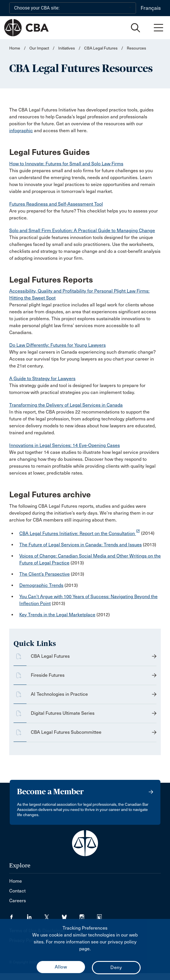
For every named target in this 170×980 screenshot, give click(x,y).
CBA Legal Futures (101, 48)
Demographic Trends (41, 585)
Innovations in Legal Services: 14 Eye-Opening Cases (65, 445)
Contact (17, 891)
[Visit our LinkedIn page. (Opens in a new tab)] (36, 915)
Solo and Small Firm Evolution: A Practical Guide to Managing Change (82, 231)
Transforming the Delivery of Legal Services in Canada (66, 405)
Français (151, 8)
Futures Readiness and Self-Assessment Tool (56, 204)
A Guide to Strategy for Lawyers (42, 379)
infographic (21, 131)
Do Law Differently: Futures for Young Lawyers (57, 345)
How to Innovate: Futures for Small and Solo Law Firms (66, 164)
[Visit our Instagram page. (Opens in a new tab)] (88, 915)
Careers (18, 901)
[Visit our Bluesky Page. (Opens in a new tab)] (71, 915)
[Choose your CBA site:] (73, 8)
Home (15, 48)
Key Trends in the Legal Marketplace (57, 615)
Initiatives (67, 48)
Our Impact (39, 48)
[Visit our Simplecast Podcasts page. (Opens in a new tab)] (103, 915)
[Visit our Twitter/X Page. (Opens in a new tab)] (53, 915)
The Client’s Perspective (45, 574)
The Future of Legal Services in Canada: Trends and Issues (81, 545)
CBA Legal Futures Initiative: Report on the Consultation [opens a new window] (80, 533)
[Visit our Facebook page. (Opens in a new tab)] (18, 915)
